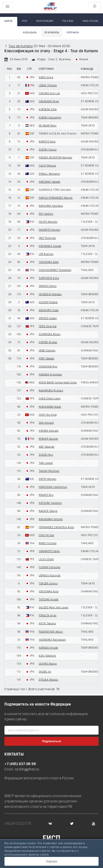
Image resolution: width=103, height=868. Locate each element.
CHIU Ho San (46, 535)
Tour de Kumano (21, 46)
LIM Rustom (46, 254)
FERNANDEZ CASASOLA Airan (56, 527)
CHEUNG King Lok (49, 94)
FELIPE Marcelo (48, 222)
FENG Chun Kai (48, 327)
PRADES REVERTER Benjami (55, 158)
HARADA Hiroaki (48, 648)
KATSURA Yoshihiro (50, 503)
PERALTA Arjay (48, 616)
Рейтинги (73, 33)
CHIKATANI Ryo (48, 367)
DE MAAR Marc (48, 126)
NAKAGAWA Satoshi (51, 519)
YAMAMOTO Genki (49, 551)
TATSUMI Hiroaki (49, 600)
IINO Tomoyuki (47, 238)
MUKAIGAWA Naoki (50, 407)
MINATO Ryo (46, 495)
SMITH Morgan (47, 479)
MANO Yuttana (48, 543)
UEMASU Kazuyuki (50, 576)
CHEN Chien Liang (50, 399)
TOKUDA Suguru (48, 584)
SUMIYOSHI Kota (49, 278)
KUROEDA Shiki (48, 110)
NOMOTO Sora (47, 142)
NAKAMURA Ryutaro (51, 391)
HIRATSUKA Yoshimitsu (53, 487)
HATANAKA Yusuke (50, 246)
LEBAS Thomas (48, 86)
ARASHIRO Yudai (49, 311)
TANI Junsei (46, 463)
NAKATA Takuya (48, 511)
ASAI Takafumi (47, 656)
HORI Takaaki (46, 359)
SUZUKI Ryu (46, 455)
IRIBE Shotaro (47, 351)
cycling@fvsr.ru (27, 770)
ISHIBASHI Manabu (50, 295)
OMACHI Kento (48, 286)
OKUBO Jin (45, 672)
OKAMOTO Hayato (49, 230)
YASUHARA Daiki (49, 262)
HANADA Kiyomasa (50, 375)
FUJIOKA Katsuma (50, 567)
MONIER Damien (48, 439)
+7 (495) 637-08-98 (20, 764)
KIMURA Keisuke (49, 431)
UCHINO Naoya (48, 664)
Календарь (30, 33)
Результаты (52, 33)
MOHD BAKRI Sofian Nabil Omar (58, 383)
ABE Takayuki (47, 447)
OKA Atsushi (46, 423)
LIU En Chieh (46, 559)
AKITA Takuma (47, 624)
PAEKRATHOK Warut (51, 632)
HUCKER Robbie (48, 303)
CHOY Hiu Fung (48, 415)
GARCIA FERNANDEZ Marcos (56, 198)
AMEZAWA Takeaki (50, 182)
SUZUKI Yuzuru (48, 150)
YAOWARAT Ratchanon (52, 640)
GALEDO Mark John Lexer (53, 608)
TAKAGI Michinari (49, 471)
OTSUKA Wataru (48, 680)
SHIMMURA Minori (50, 335)
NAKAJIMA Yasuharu (51, 206)
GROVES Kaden (48, 319)
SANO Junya (46, 78)
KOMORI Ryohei (48, 343)
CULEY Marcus (47, 166)
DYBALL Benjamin (49, 174)
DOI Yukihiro (46, 214)
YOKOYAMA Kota (49, 592)
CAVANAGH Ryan (49, 102)
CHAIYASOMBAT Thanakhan (55, 270)
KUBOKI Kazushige (50, 118)
